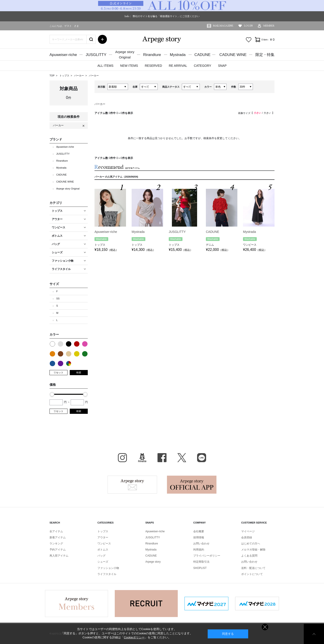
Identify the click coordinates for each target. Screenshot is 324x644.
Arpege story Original (68, 189)
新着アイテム (58, 537)
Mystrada (178, 55)
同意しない (265, 627)
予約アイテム (58, 550)
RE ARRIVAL (178, 66)
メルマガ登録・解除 (253, 550)
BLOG (142, 458)
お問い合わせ (201, 544)
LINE (202, 458)
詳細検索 (102, 39)
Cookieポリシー (134, 637)
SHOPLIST (200, 568)
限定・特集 (265, 55)
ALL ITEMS (105, 66)
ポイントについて (252, 574)
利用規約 (199, 550)
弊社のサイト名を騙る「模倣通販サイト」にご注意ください (166, 16)
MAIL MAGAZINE (223, 26)
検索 (79, 372)
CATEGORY (203, 66)
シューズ (103, 562)
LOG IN (248, 26)
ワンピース (104, 544)
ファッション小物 (108, 568)
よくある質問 (249, 556)
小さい (258, 113)
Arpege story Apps (192, 485)
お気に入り (249, 40)
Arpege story (132, 485)
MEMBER (269, 26)
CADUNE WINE (233, 55)
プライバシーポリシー (207, 556)
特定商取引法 (201, 562)
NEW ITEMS (129, 66)
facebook (162, 458)
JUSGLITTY (96, 55)
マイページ (248, 531)
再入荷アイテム (59, 556)
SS (58, 299)
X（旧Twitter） (182, 458)
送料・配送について (253, 568)
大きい (267, 113)
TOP (52, 76)
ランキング (56, 544)
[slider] (52, 394)
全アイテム (56, 531)
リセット (58, 372)
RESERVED (153, 66)
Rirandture (152, 55)
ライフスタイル (107, 574)
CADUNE (202, 55)
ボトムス (103, 550)
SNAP (222, 66)
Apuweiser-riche (63, 55)
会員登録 (247, 537)
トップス (65, 76)
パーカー (79, 76)
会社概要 (199, 531)
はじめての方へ (251, 544)
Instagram (122, 458)
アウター (103, 537)
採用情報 (199, 537)
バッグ (101, 556)
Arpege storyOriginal (125, 55)
